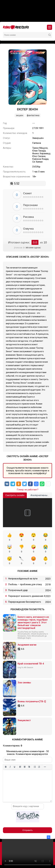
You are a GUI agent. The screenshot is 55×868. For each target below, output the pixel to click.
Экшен (20, 115)
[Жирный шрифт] (6, 767)
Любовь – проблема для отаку (25, 584)
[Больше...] (45, 767)
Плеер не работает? (28, 490)
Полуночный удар (18, 590)
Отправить (27, 830)
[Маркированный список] (35, 767)
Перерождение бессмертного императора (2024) (24, 603)
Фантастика (33, 115)
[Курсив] (10, 767)
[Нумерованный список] (39, 767)
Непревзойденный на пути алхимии (23, 579)
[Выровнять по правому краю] (29, 767)
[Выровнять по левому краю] (20, 767)
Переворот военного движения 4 (27, 596)
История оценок (33, 248)
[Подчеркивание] (15, 767)
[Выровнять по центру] (25, 767)
